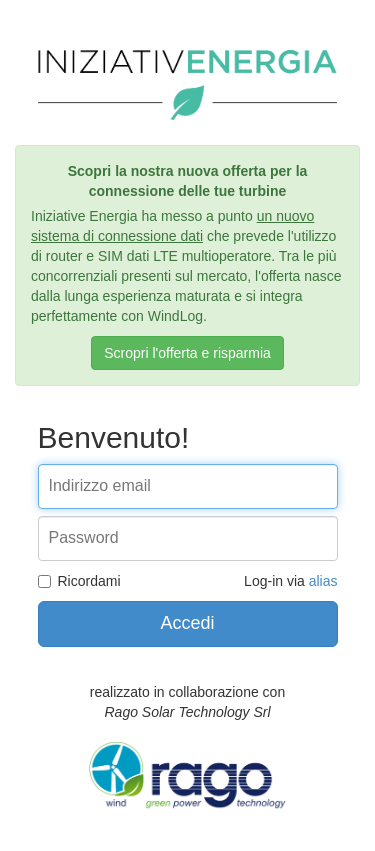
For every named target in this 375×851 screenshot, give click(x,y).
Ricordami (79, 581)
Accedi (187, 623)
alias (323, 581)
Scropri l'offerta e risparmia (187, 353)
